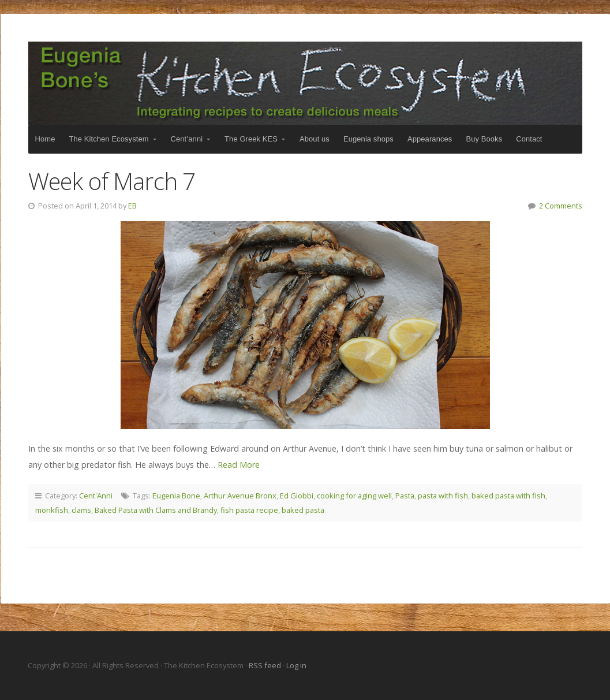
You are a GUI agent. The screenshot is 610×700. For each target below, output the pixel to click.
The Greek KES (251, 139)
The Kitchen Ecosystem (305, 83)
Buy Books (484, 139)
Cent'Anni (96, 496)
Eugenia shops (368, 139)
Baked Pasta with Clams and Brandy (156, 510)
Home (45, 139)
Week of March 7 (112, 181)
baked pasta (303, 510)
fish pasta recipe (249, 510)
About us (315, 139)
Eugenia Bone (176, 496)
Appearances (430, 139)
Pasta (405, 496)
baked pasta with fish (508, 496)
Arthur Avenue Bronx (240, 496)
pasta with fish (443, 496)
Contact (529, 139)
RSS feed (266, 665)
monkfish (52, 510)
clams (81, 510)
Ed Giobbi (297, 496)
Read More (239, 465)
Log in (296, 665)
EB (132, 206)
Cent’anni (187, 139)
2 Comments (561, 206)
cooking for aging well (354, 496)
